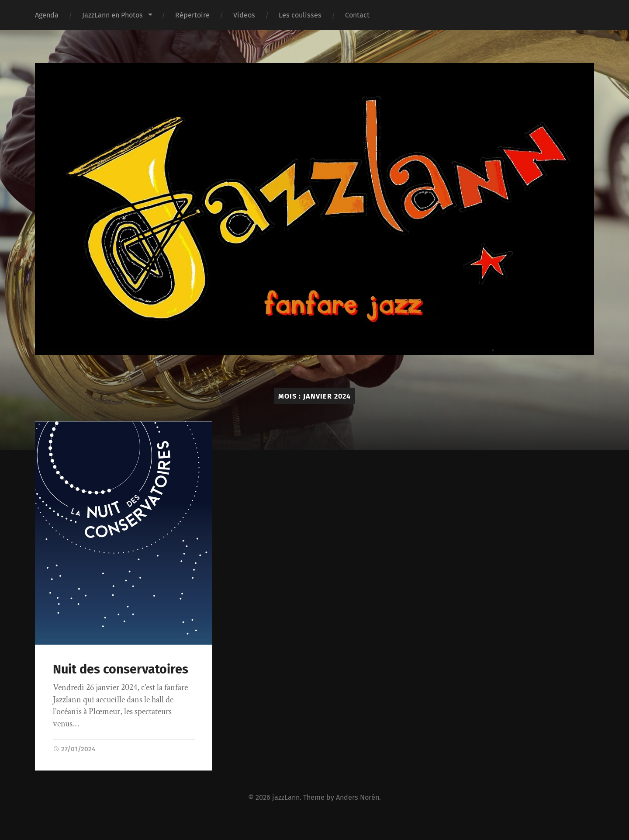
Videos (244, 15)
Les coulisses (300, 15)
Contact (357, 15)
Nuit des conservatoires (121, 669)
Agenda (47, 15)
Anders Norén (358, 797)
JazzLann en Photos (112, 15)
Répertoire (192, 15)
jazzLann (286, 797)
